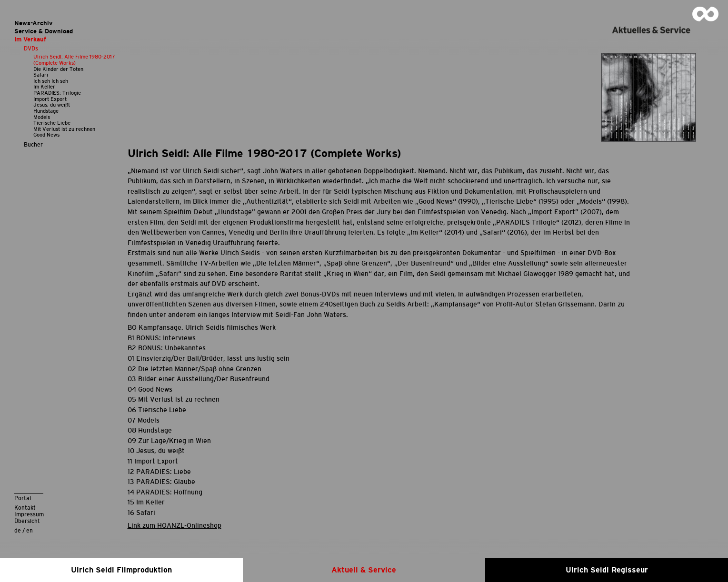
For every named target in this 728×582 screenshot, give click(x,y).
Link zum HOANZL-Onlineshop (175, 525)
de (18, 530)
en (30, 530)
